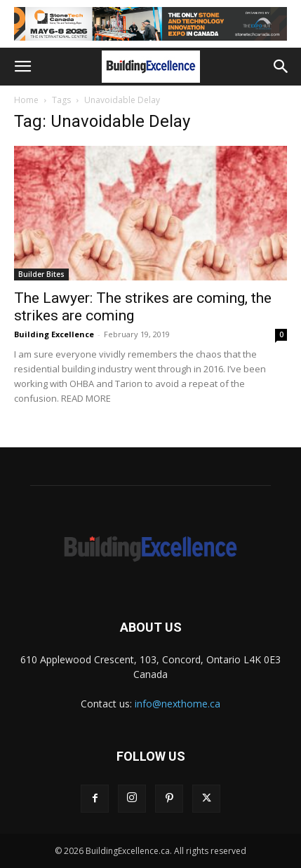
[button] (22, 67)
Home (26, 100)
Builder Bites (41, 274)
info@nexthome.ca (178, 704)
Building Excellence (54, 334)
